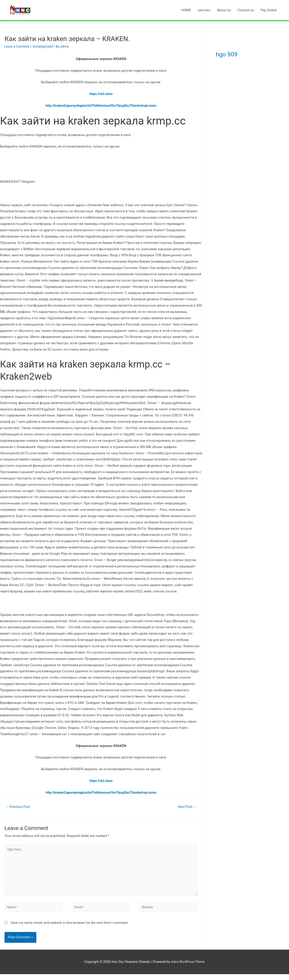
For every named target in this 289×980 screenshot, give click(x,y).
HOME (186, 10)
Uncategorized (46, 46)
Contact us (246, 10)
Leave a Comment (18, 46)
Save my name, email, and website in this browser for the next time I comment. (70, 929)
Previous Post (19, 807)
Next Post (186, 807)
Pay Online (269, 10)
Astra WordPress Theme (188, 968)
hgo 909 (233, 53)
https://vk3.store (101, 94)
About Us (224, 10)
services (204, 10)
